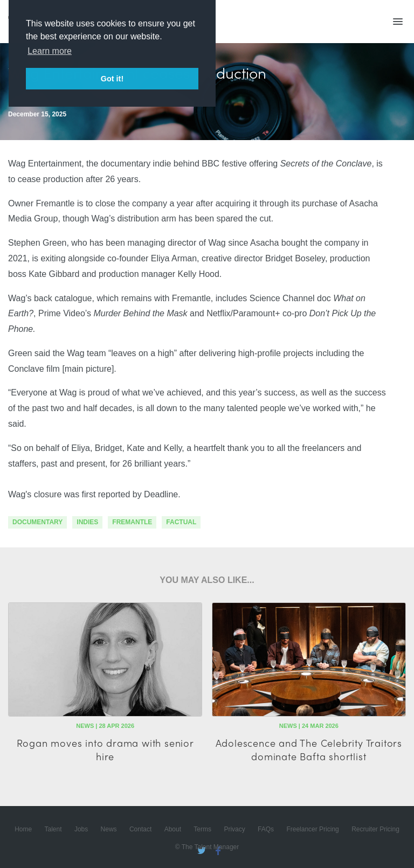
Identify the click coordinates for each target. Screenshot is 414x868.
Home (23, 829)
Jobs (81, 829)
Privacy (234, 829)
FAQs (266, 829)
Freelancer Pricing (312, 829)
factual (181, 522)
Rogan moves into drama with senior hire (105, 749)
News (109, 829)
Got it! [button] (112, 79)
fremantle (132, 522)
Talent (53, 829)
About (173, 829)
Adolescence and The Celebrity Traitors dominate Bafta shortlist (309, 749)
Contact (140, 829)
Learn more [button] (50, 51)
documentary (37, 522)
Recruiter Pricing (375, 829)
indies (87, 522)
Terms (202, 829)
